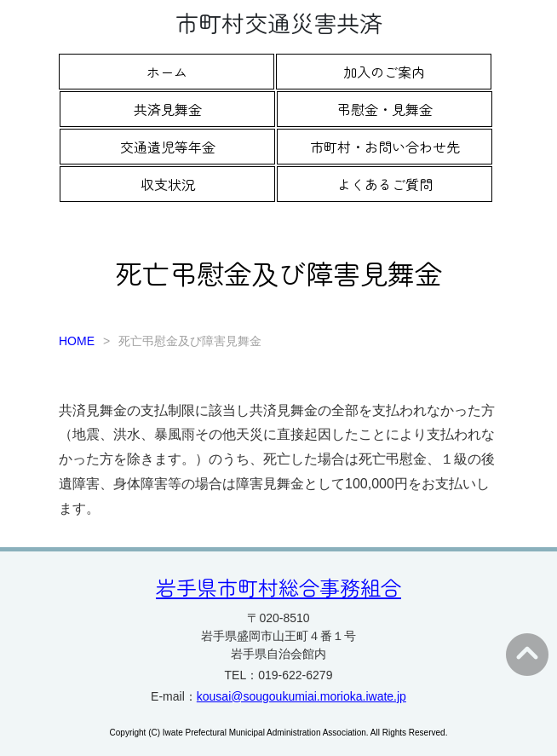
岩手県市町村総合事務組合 (278, 587)
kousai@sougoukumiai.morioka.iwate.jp (301, 696)
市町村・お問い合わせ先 (385, 147)
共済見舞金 (168, 109)
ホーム (167, 72)
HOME (77, 341)
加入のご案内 (384, 72)
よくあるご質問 (385, 184)
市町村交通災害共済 (279, 23)
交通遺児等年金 (168, 147)
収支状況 (168, 184)
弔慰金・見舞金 (385, 109)
